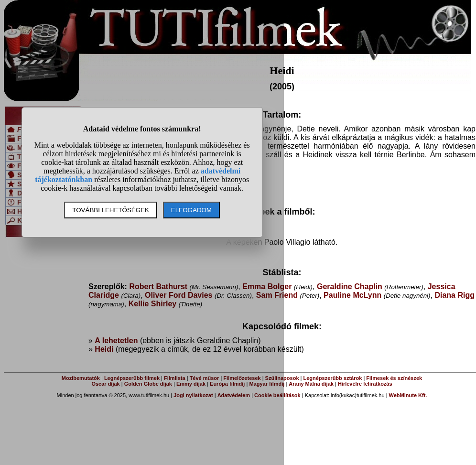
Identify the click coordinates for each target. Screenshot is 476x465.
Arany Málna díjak (311, 384)
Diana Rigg (454, 295)
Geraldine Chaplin (350, 287)
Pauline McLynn (352, 295)
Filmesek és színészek (394, 378)
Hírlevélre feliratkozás (365, 384)
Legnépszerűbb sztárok (333, 378)
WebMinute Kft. (408, 395)
